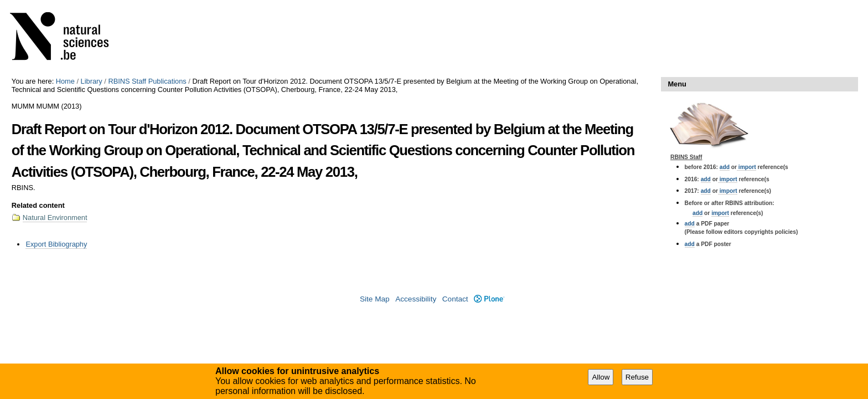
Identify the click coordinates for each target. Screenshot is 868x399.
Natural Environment (55, 218)
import (746, 167)
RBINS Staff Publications (147, 81)
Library (92, 81)
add (725, 167)
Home (65, 81)
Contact (455, 299)
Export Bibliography (56, 244)
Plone (489, 299)
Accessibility (416, 299)
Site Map (375, 299)
